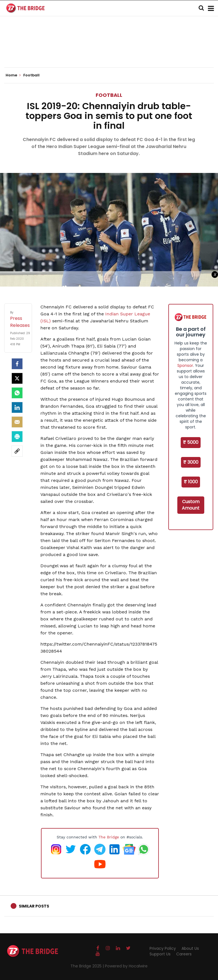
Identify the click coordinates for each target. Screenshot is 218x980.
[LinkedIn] (17, 407)
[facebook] (17, 364)
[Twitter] (17, 378)
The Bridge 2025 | (88, 966)
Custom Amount (191, 505)
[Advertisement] (109, 50)
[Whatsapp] (17, 393)
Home (13, 75)
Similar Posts (34, 906)
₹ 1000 (191, 482)
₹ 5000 (191, 442)
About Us (190, 948)
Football (109, 95)
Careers (184, 954)
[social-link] (17, 451)
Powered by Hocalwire (126, 966)
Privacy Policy (163, 948)
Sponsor (185, 365)
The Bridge (109, 837)
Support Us (160, 954)
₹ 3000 (191, 462)
